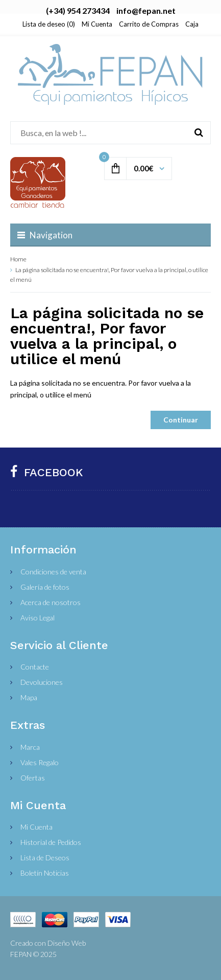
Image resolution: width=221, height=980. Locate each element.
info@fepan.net (146, 10)
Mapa (29, 697)
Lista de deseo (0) (49, 24)
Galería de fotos (45, 587)
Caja (192, 24)
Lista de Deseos (45, 857)
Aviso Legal (38, 618)
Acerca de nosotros (51, 602)
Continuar (181, 420)
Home (18, 259)
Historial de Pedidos (51, 842)
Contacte (35, 667)
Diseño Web (67, 943)
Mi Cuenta (97, 24)
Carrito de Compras (149, 24)
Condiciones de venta (53, 572)
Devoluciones (42, 682)
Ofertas (33, 778)
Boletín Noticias (45, 873)
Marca (30, 747)
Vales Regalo (40, 762)
